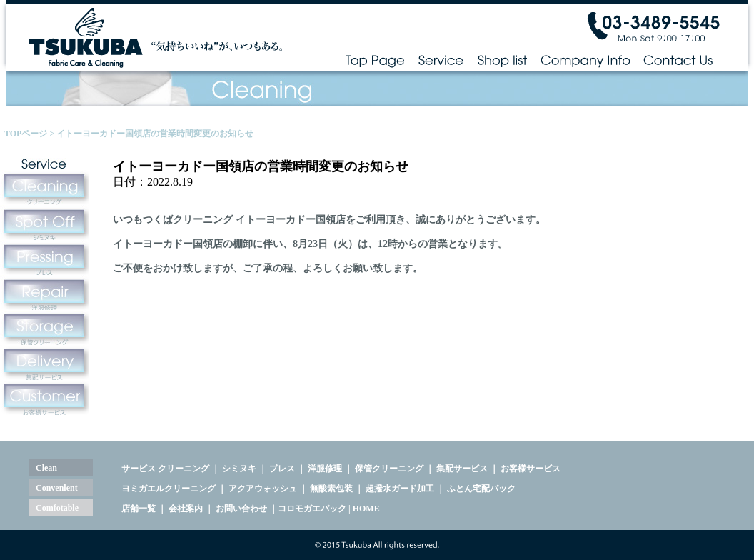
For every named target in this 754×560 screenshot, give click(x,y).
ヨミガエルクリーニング (169, 489)
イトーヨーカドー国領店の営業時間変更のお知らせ (155, 134)
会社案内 (186, 509)
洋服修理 (325, 469)
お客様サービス (531, 469)
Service (441, 60)
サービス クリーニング (165, 469)
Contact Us (679, 60)
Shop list (502, 60)
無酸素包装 (331, 489)
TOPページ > (30, 134)
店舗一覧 (139, 509)
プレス (282, 469)
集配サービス (462, 469)
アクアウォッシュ (263, 489)
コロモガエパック (312, 509)
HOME (366, 509)
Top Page (375, 60)
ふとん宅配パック (481, 489)
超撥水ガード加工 (400, 489)
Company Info (585, 60)
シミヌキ (239, 469)
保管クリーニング (389, 469)
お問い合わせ (241, 509)
